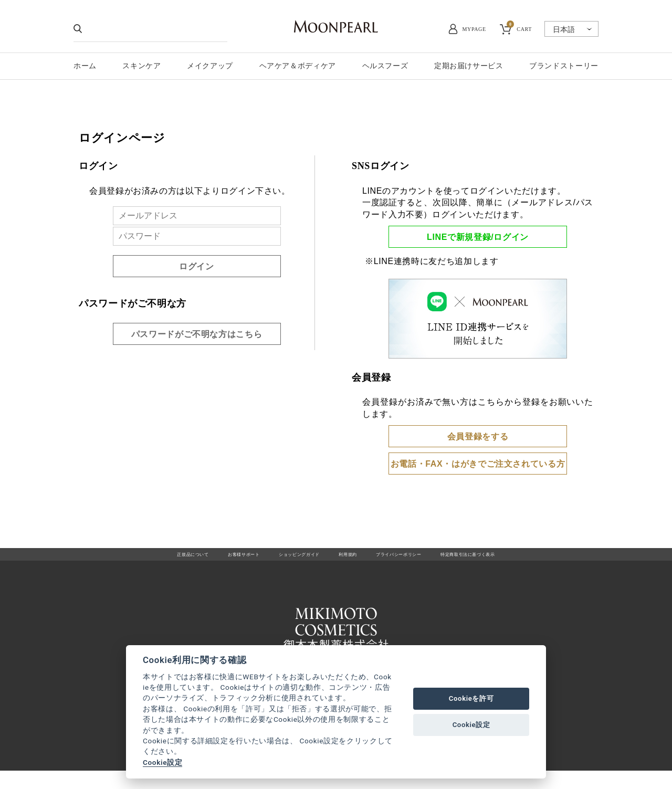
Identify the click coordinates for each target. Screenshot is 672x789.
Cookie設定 (162, 762)
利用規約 (348, 559)
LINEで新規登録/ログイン (478, 237)
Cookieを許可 (471, 698)
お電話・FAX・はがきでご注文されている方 (478, 464)
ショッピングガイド (284, 559)
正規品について (141, 559)
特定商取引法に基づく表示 (513, 559)
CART (519, 28)
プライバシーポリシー (416, 559)
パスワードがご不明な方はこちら (197, 334)
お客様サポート (209, 559)
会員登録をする (478, 436)
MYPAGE (474, 29)
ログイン (197, 266)
